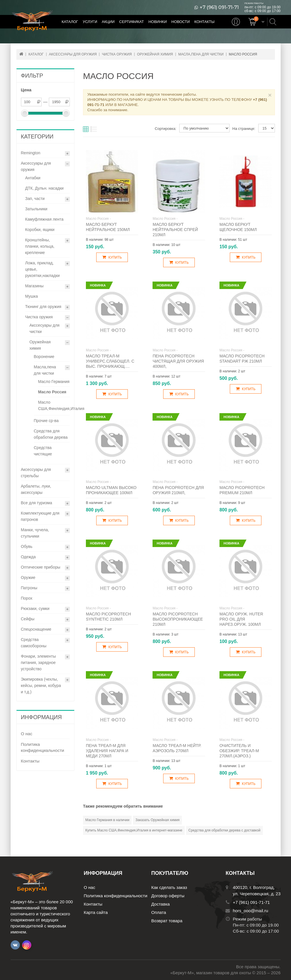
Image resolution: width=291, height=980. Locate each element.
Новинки (158, 22)
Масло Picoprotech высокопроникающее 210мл (178, 619)
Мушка (32, 296)
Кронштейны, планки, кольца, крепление (40, 246)
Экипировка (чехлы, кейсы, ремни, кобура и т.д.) (41, 686)
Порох (27, 598)
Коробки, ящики (40, 230)
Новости (181, 22)
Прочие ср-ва (46, 421)
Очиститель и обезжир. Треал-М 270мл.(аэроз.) (239, 751)
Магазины (34, 286)
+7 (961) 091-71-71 (219, 7)
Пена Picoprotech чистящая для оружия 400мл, (178, 361)
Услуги (90, 22)
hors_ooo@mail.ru (251, 911)
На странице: (244, 129)
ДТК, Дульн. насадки (45, 188)
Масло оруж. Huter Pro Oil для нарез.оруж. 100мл (241, 619)
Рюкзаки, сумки (35, 609)
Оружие (28, 577)
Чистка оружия (39, 317)
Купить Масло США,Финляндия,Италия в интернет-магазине (134, 830)
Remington (31, 153)
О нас (27, 734)
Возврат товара (167, 921)
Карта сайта (96, 912)
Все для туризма (37, 503)
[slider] (25, 113)
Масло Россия (52, 392)
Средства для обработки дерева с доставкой (224, 830)
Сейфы (28, 619)
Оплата (159, 912)
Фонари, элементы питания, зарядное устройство (38, 663)
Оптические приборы (41, 567)
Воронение (44, 357)
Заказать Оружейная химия (157, 820)
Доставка (161, 904)
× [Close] (270, 95)
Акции (108, 22)
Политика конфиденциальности (43, 747)
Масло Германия (54, 382)
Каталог (70, 22)
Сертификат (132, 22)
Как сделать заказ (169, 887)
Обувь (27, 546)
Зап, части (35, 199)
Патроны (29, 588)
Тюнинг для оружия (43, 307)
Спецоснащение (36, 629)
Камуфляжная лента (45, 219)
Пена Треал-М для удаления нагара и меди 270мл (107, 751)
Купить (112, 257)
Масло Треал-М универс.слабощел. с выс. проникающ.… (110, 361)
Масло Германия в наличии (107, 820)
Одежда (28, 557)
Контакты (205, 22)
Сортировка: (166, 129)
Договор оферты (168, 896)
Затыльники (36, 209)
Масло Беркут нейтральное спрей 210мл (175, 230)
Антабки (33, 178)
